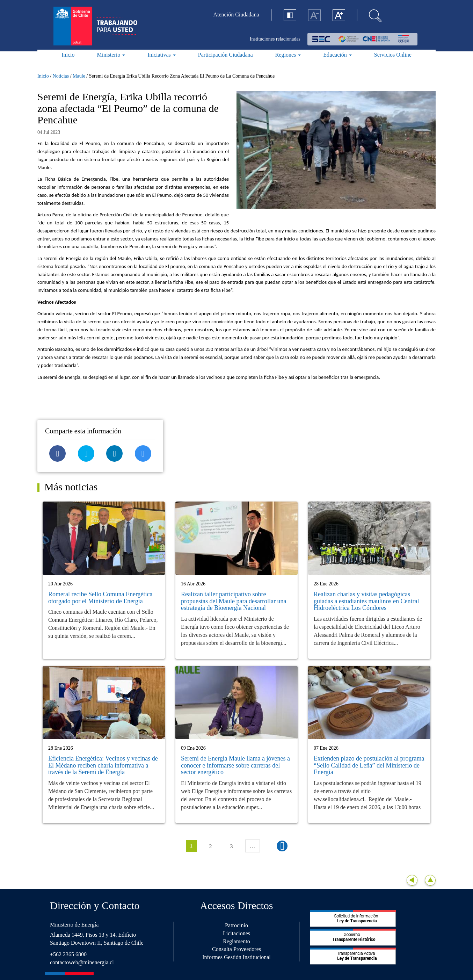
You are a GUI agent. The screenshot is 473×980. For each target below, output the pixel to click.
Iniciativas (162, 55)
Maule (79, 76)
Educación (337, 55)
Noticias (61, 76)
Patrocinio (236, 925)
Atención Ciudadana (236, 15)
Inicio (68, 55)
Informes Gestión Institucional (236, 957)
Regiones (288, 55)
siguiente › (282, 846)
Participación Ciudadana (225, 55)
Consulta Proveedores (236, 949)
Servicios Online (393, 55)
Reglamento (236, 941)
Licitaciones (236, 933)
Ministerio (111, 55)
